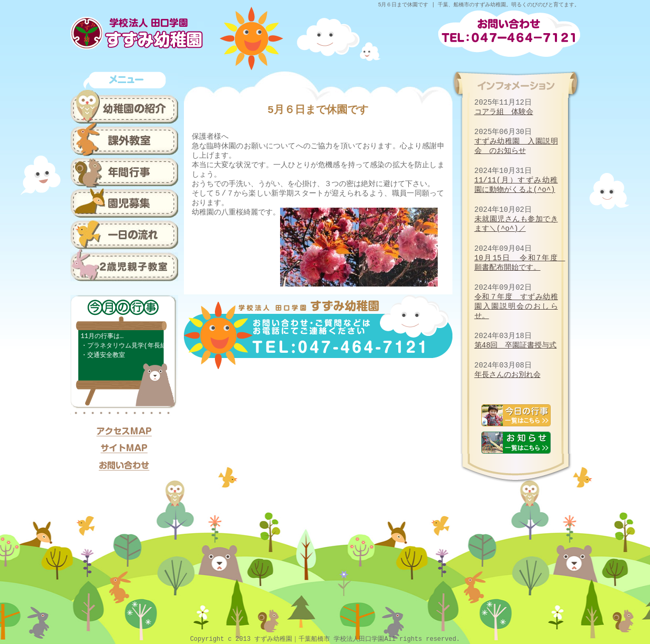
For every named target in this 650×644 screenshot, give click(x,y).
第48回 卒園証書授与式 (516, 345)
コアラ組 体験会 (504, 112)
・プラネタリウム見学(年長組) (126, 346)
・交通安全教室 (103, 355)
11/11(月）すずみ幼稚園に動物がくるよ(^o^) (516, 185)
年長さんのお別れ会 (508, 375)
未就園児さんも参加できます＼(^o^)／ (516, 224)
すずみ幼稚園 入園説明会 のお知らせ (516, 146)
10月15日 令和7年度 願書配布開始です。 (520, 263)
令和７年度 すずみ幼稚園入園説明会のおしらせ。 (516, 306)
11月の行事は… (102, 336)
